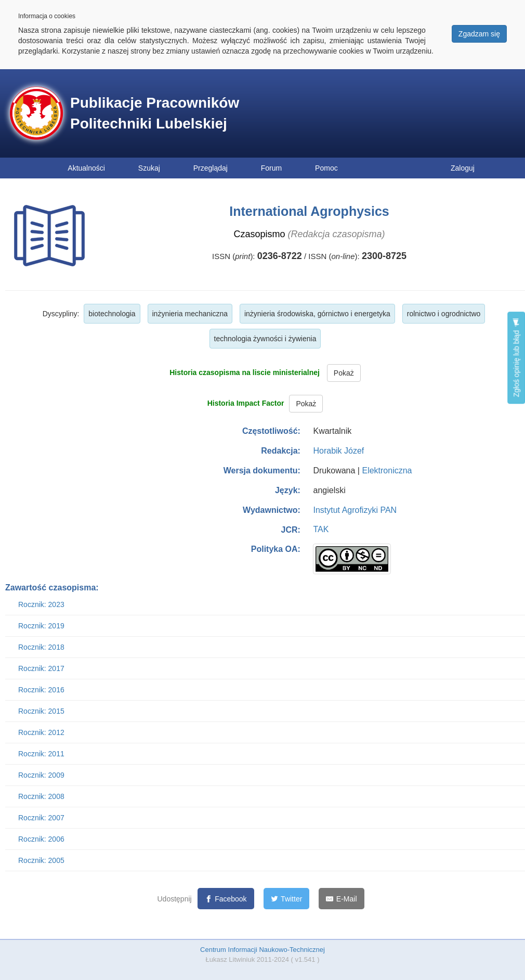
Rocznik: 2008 (41, 796)
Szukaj (149, 168)
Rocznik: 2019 (41, 626)
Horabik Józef (338, 451)
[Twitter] (287, 899)
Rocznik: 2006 (41, 839)
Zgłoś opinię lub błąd (516, 358)
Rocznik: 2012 (41, 732)
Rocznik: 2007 (41, 818)
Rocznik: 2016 (41, 690)
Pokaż (344, 373)
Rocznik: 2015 (41, 711)
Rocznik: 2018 (41, 647)
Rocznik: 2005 (41, 860)
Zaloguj (463, 168)
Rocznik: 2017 (41, 668)
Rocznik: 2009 (41, 775)
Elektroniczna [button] (387, 470)
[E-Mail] (341, 899)
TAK (321, 529)
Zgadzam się (479, 34)
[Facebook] (226, 899)
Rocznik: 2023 (41, 604)
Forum (271, 168)
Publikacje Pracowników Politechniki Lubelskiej (155, 113)
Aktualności (86, 168)
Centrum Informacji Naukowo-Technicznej (262, 950)
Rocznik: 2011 (41, 754)
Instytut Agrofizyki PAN (355, 510)
